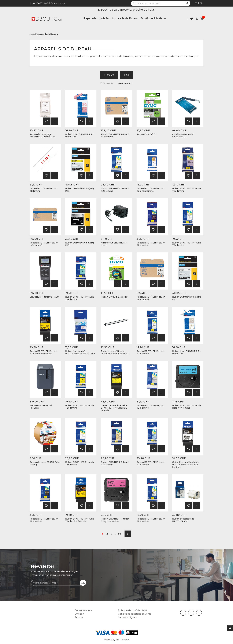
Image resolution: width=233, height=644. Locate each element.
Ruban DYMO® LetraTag (114, 297)
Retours (79, 617)
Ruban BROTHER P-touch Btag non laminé (186, 407)
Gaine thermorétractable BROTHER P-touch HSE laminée (114, 408)
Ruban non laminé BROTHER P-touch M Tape (80, 352)
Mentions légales (127, 617)
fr (196, 3)
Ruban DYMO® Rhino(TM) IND (79, 190)
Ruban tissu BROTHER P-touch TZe (79, 136)
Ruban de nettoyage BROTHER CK (183, 520)
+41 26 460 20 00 (39, 3)
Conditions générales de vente (135, 614)
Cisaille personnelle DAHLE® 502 (183, 136)
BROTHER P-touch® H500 (44, 297)
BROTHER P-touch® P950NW (41, 407)
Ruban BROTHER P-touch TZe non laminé (151, 190)
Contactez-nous (58, 3)
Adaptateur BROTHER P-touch (114, 244)
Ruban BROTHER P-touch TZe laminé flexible (79, 520)
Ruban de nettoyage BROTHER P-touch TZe (42, 136)
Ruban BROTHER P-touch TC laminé (44, 190)
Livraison (79, 614)
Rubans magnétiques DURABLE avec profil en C (115, 352)
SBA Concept (123, 640)
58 (120, 534)
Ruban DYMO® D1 (146, 134)
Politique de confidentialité (133, 610)
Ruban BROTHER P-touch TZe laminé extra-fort (44, 352)
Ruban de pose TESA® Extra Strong (45, 463)
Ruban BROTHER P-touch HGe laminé (115, 136)
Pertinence (125, 83)
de (201, 3)
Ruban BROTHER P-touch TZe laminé (115, 190)
